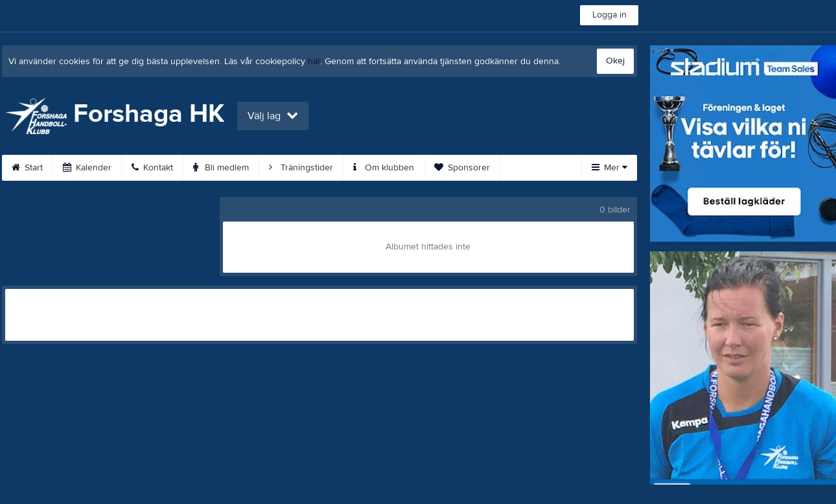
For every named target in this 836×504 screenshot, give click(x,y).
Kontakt (152, 168)
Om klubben (384, 168)
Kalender (87, 168)
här (314, 62)
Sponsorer (462, 168)
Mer (610, 168)
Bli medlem (221, 168)
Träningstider (301, 168)
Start (27, 168)
